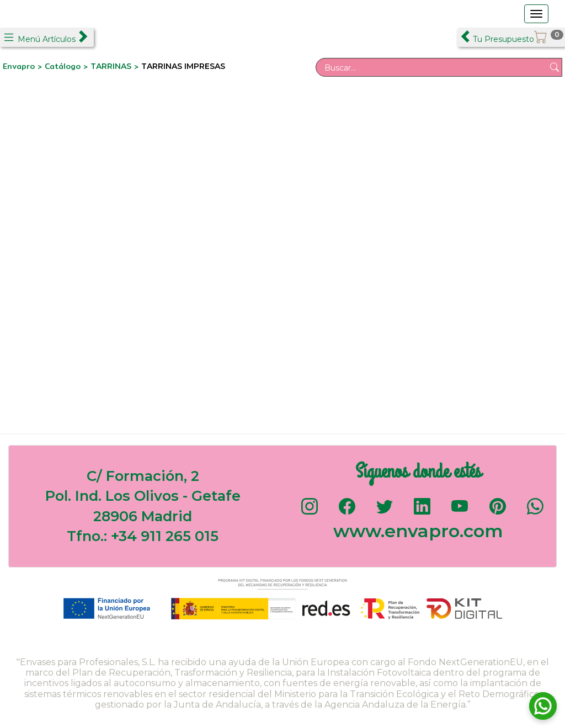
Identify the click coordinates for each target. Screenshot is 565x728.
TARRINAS (111, 66)
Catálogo (64, 66)
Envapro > (24, 66)
